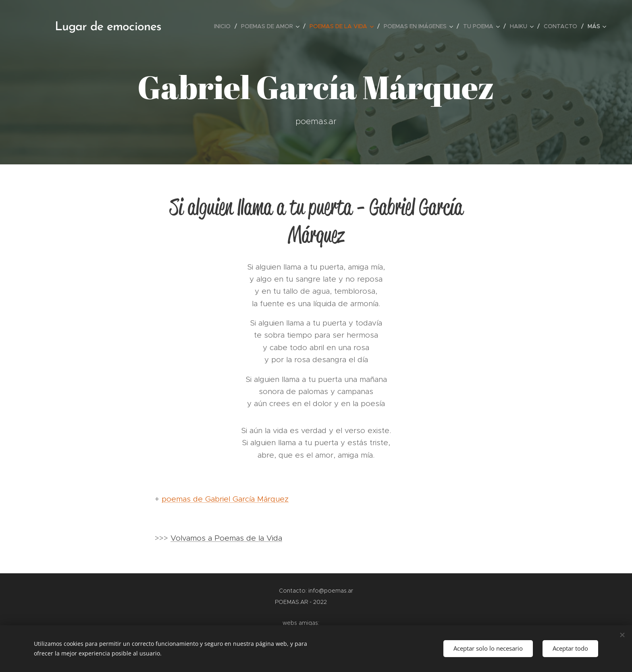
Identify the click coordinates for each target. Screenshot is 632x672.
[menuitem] (225, 26)
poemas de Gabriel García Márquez (225, 499)
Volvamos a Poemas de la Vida (226, 538)
